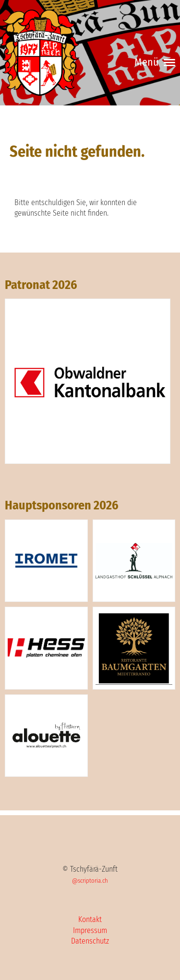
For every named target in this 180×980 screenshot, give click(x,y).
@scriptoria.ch (90, 881)
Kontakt (90, 919)
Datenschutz (90, 941)
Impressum (90, 930)
